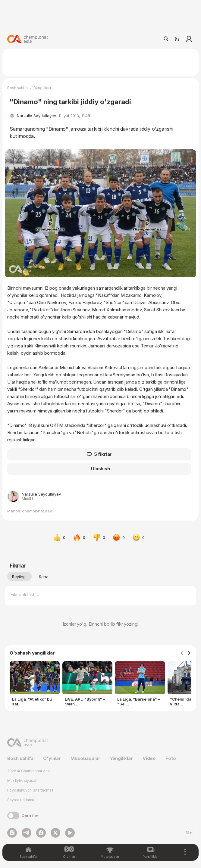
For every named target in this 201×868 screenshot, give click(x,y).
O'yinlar (52, 758)
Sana (44, 577)
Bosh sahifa (17, 88)
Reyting (19, 577)
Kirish (189, 39)
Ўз (177, 39)
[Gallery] (100, 685)
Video (149, 758)
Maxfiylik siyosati (22, 781)
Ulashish (100, 469)
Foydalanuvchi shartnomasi (31, 790)
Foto (171, 758)
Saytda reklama (21, 800)
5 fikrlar (99, 454)
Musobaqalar (85, 758)
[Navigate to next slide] (189, 653)
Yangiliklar (43, 88)
